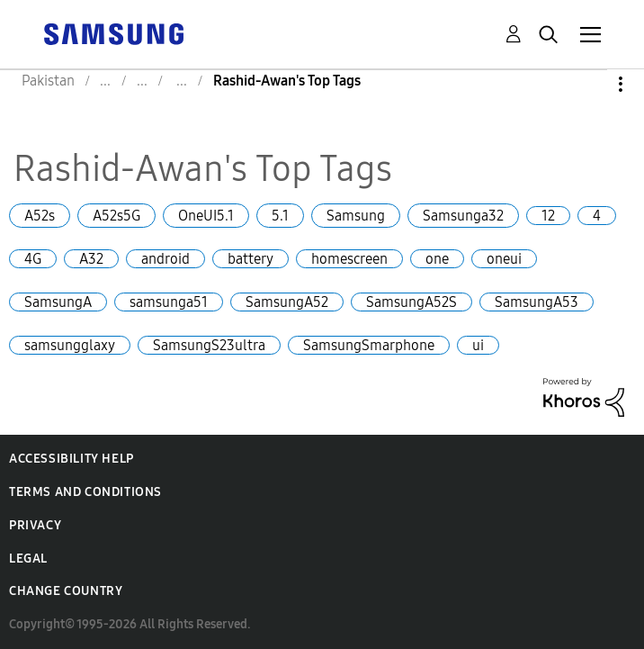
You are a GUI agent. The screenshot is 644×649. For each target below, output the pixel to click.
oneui (504, 259)
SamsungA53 (537, 302)
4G (33, 259)
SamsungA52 (287, 302)
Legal (28, 559)
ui (478, 345)
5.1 (280, 216)
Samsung (356, 216)
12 (548, 216)
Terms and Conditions (85, 492)
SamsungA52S (411, 302)
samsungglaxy (70, 345)
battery (250, 259)
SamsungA (58, 302)
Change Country (66, 591)
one (437, 259)
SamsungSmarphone (369, 345)
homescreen (349, 259)
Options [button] (590, 84)
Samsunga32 (463, 216)
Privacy (35, 525)
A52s (40, 216)
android (165, 259)
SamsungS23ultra (209, 345)
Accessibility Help (72, 459)
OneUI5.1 (206, 216)
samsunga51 (169, 302)
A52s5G (116, 216)
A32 (91, 259)
